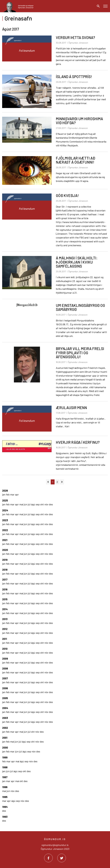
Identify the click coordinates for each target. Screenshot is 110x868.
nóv (47, 504)
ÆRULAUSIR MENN (71, 408)
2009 (5, 659)
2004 (5, 708)
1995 (5, 797)
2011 (5, 639)
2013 (5, 619)
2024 (5, 510)
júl (29, 504)
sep (38, 504)
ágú (33, 504)
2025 (5, 500)
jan (4, 494)
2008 (5, 668)
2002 (5, 728)
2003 (5, 718)
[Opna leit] (98, 6)
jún (26, 504)
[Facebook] (48, 858)
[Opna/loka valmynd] (105, 6)
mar (13, 494)
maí (21, 504)
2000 (5, 748)
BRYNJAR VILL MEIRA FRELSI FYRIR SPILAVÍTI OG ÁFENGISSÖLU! (80, 353)
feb (8, 494)
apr (17, 494)
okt (42, 504)
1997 (5, 777)
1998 (5, 767)
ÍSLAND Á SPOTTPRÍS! (74, 77)
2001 (5, 738)
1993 (5, 817)
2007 (5, 678)
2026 (5, 491)
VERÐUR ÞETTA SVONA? (75, 37)
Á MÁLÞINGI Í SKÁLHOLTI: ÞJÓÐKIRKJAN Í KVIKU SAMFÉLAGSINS (77, 262)
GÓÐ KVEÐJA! (67, 195)
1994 (5, 807)
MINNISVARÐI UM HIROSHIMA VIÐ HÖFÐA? (79, 121)
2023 (5, 520)
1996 (5, 787)
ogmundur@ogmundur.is (55, 845)
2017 (5, 580)
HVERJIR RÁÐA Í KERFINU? (78, 442)
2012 (5, 629)
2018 (5, 570)
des (51, 504)
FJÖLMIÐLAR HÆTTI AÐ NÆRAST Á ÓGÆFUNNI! (75, 160)
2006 (5, 688)
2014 (5, 609)
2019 (5, 560)
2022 (5, 530)
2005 (5, 698)
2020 (5, 550)
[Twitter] (62, 858)
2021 (5, 540)
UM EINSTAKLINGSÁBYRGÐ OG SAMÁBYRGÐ (80, 307)
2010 (5, 649)
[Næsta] (62, 482)
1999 (5, 757)
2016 (5, 589)
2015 (5, 599)
